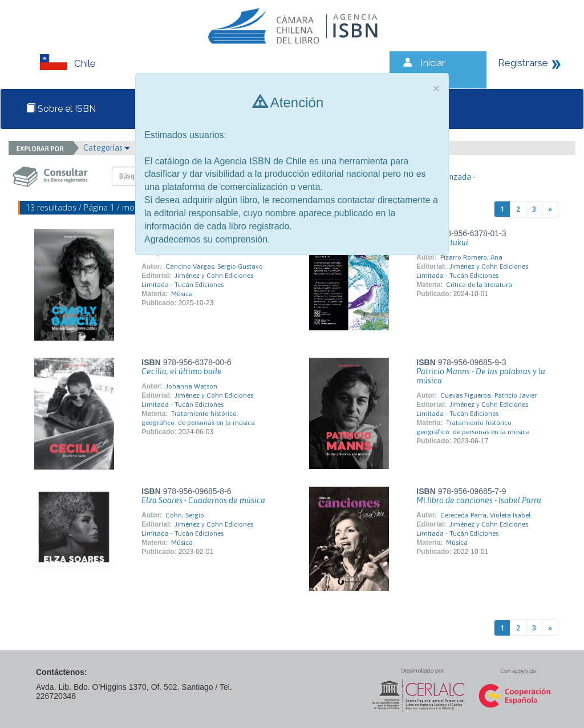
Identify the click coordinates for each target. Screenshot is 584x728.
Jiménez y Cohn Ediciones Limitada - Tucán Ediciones (197, 400)
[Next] (550, 209)
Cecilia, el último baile (182, 371)
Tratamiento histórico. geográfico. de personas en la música (198, 418)
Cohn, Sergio (185, 515)
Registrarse (523, 63)
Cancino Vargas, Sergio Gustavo (214, 266)
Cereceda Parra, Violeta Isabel (485, 515)
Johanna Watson (191, 386)
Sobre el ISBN (61, 109)
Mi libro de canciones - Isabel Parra (479, 500)
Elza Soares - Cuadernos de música (203, 500)
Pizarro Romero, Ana (471, 257)
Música (182, 294)
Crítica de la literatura (479, 285)
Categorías (107, 148)
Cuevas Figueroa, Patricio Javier (488, 395)
